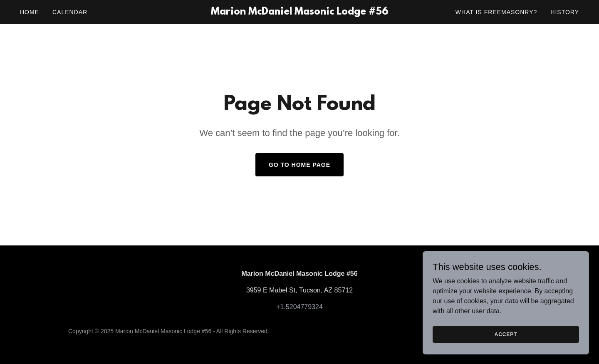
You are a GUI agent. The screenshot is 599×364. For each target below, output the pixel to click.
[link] (299, 12)
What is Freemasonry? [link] (496, 12)
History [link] (565, 12)
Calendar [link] (70, 12)
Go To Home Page (299, 165)
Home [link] (30, 12)
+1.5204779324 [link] (299, 307)
